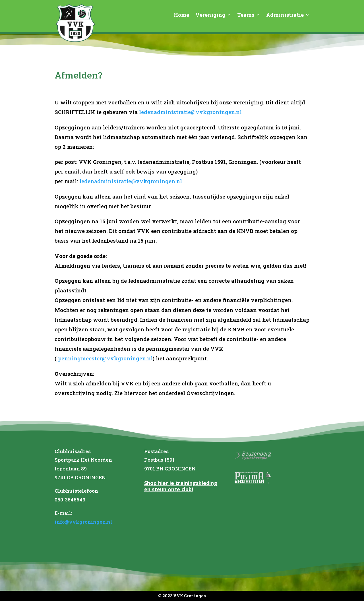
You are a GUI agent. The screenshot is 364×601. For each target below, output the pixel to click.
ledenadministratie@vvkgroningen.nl (190, 112)
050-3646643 (70, 500)
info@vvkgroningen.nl (83, 522)
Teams (246, 16)
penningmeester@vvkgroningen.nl (105, 358)
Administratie (285, 16)
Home (181, 16)
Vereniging (210, 16)
